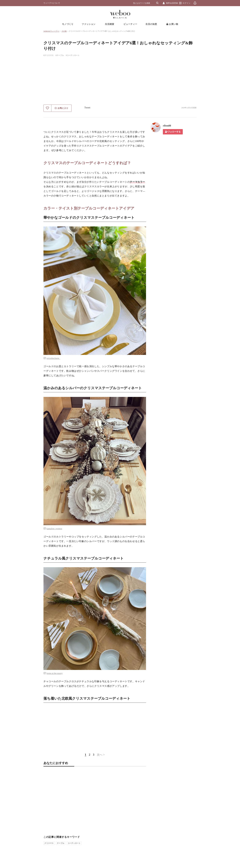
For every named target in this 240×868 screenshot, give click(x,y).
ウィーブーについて (52, 3)
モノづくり (68, 24)
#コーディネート (73, 55)
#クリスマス (49, 55)
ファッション (89, 24)
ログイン (187, 3)
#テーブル (60, 55)
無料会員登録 (172, 3)
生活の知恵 (151, 24)
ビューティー (130, 24)
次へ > (101, 755)
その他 (64, 31)
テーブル (61, 843)
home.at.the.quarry (55, 673)
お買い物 (172, 24)
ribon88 (167, 126)
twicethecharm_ (53, 358)
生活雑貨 (110, 24)
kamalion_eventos (54, 529)
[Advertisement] (120, 82)
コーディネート (74, 843)
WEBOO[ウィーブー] (51, 31)
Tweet (87, 108)
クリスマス (49, 843)
